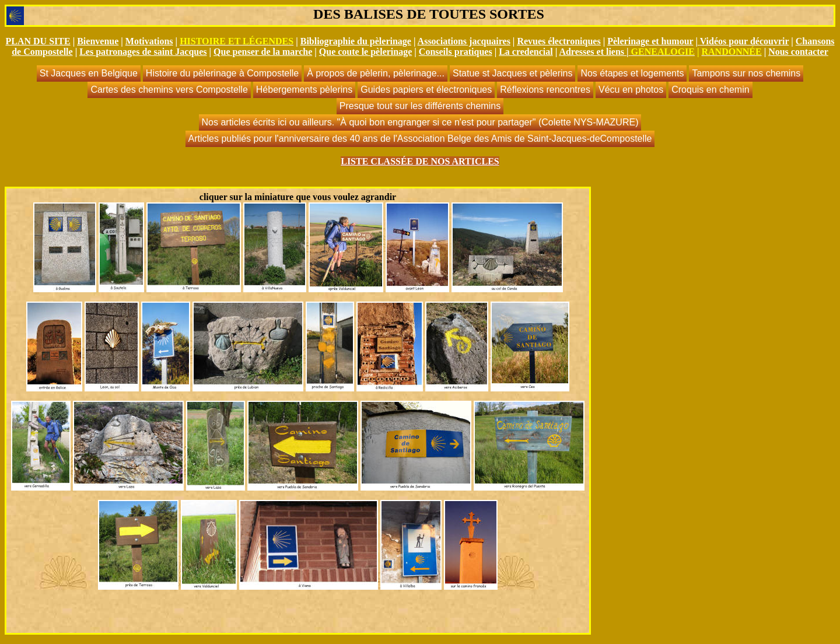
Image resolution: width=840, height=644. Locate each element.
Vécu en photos (631, 90)
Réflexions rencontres (545, 90)
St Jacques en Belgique (89, 73)
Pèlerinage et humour (650, 41)
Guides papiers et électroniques (426, 90)
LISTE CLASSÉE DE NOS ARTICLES (420, 161)
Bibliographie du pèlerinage (356, 41)
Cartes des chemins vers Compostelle (169, 90)
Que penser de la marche (263, 52)
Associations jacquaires (464, 41)
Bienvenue (98, 41)
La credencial (526, 52)
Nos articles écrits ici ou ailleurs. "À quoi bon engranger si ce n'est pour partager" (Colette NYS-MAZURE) (420, 122)
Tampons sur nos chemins (746, 73)
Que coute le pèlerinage (366, 52)
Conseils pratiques (456, 52)
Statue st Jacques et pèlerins (512, 73)
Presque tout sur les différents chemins (420, 106)
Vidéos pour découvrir (745, 41)
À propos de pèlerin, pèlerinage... (376, 73)
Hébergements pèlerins (304, 90)
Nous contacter (798, 52)
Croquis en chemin (710, 90)
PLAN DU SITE (38, 41)
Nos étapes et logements (632, 73)
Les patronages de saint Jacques (143, 52)
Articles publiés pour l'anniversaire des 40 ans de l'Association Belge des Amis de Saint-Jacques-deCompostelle (420, 139)
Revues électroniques (559, 41)
